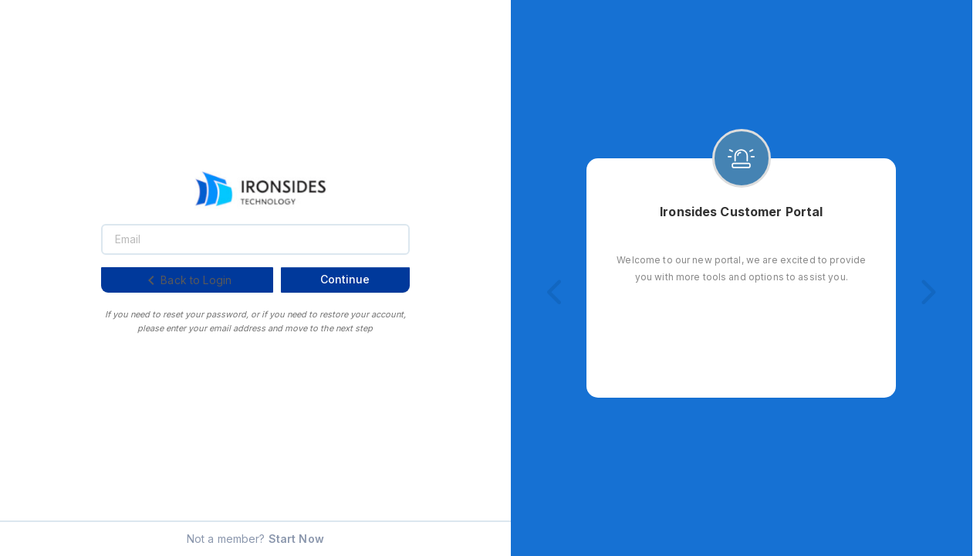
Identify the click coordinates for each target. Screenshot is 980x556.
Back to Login (187, 280)
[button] (556, 293)
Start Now (296, 539)
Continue (345, 279)
